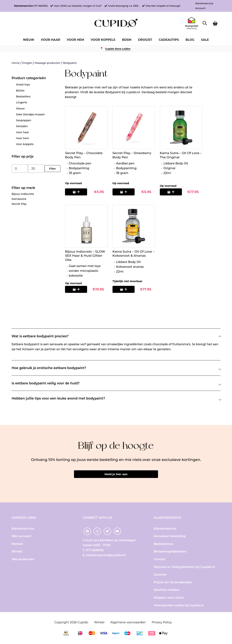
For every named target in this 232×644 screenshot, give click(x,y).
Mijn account (21, 536)
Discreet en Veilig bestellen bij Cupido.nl (184, 567)
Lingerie (22, 102)
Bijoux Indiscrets (23, 194)
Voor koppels (103, 40)
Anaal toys (23, 85)
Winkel (17, 551)
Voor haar (50, 40)
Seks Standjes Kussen (30, 114)
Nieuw (29, 40)
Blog (190, 40)
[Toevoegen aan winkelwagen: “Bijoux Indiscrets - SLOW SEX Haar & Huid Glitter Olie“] (76, 289)
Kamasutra (19, 199)
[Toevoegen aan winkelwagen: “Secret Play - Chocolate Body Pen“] (76, 192)
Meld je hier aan (116, 474)
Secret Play (19, 204)
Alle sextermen (23, 559)
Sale (205, 40)
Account (200, 8)
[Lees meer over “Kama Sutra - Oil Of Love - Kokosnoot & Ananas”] (124, 289)
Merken (17, 544)
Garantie (160, 575)
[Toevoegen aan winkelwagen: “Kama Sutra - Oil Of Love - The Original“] (171, 192)
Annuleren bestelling (170, 536)
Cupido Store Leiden (118, 49)
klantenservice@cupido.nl (106, 555)
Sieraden (22, 126)
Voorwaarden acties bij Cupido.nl (179, 605)
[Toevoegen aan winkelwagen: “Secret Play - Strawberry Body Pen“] (124, 192)
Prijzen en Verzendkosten (173, 582)
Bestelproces (164, 544)
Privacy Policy (162, 622)
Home (16, 63)
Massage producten (48, 63)
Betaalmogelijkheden (170, 551)
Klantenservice (204, 3)
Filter (53, 169)
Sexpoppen (24, 120)
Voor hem (75, 40)
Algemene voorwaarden (128, 622)
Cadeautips (169, 40)
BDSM (127, 40)
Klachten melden (167, 590)
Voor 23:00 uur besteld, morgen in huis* (78, 6)
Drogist (145, 40)
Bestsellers (23, 97)
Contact (160, 559)
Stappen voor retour (169, 598)
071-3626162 (41, 6)
